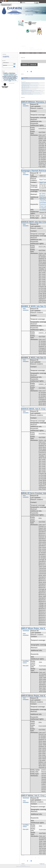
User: (1, 2)
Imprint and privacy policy (23, 866)
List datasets (6, 56)
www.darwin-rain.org (13, 1)
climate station (9, 75)
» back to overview (23, 168)
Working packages (27, 53)
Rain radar (6, 79)
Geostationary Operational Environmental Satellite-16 (10, 77)
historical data (7, 78)
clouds (14, 76)
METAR (4, 79)
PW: (21, 2)
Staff (33, 53)
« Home (23, 864)
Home (22, 53)
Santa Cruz (11, 80)
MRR (7, 79)
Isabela (14, 78)
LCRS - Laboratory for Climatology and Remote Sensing (25, 866)
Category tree (6, 57)
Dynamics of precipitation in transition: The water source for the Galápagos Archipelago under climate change (34, 11)
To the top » (42, 864)
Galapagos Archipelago (7, 76)
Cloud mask (11, 76)
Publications (38, 53)
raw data (11, 79)
